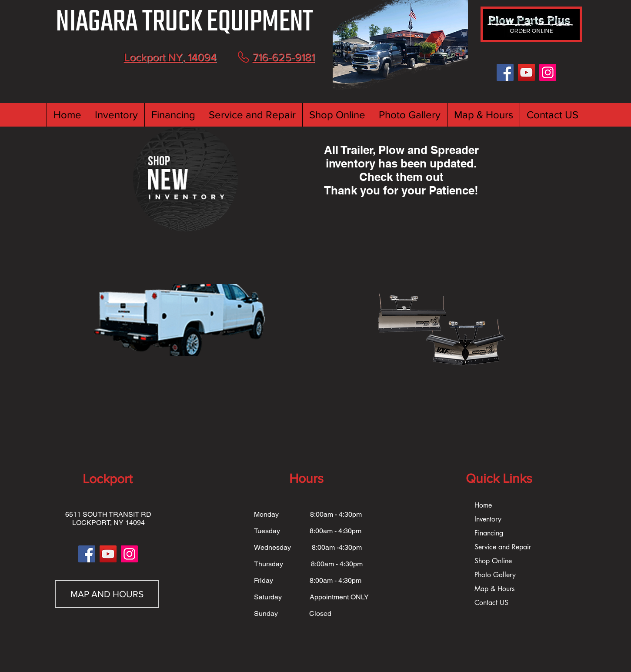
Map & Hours (494, 589)
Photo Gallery (495, 575)
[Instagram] (548, 72)
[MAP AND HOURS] (107, 594)
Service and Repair (503, 547)
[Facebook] (505, 72)
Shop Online (493, 561)
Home (483, 505)
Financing (489, 533)
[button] (116, 115)
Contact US (491, 603)
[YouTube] (526, 72)
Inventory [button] (488, 519)
